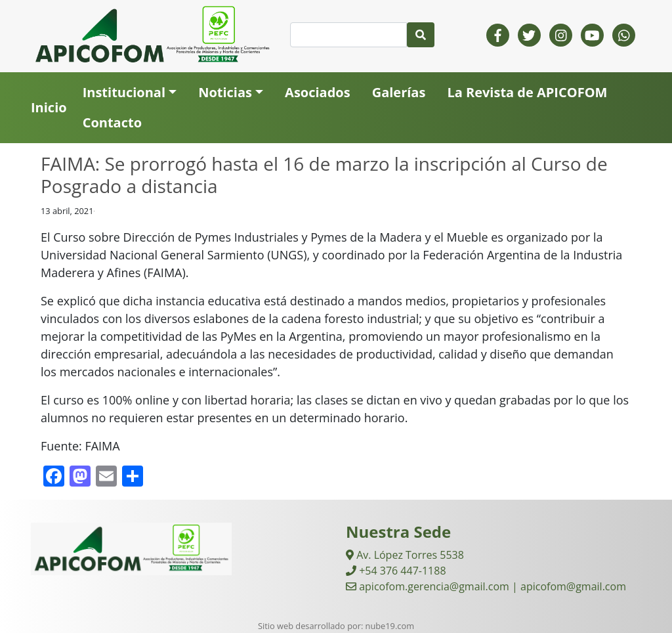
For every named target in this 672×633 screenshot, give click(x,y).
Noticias (225, 92)
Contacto (112, 122)
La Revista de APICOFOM (527, 92)
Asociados (318, 92)
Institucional (124, 92)
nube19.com (390, 626)
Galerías (399, 92)
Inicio (49, 107)
